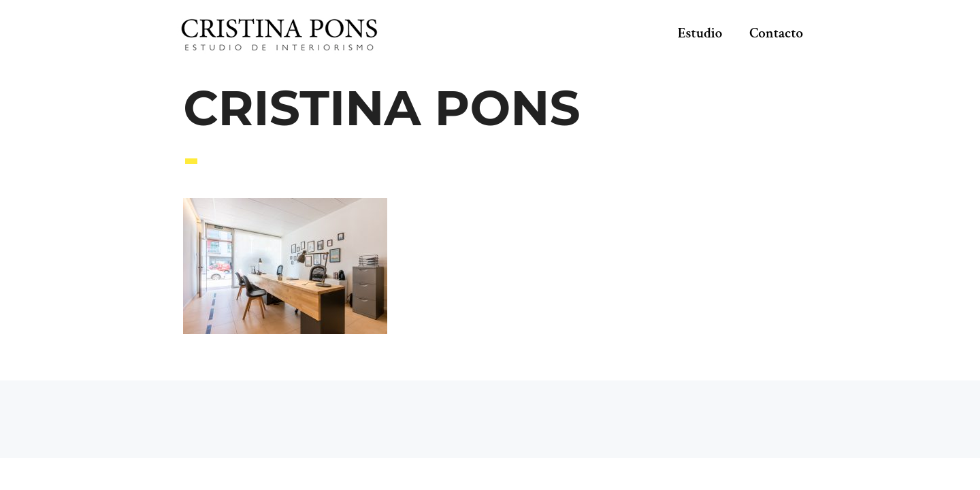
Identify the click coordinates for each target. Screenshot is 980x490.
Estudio (700, 33)
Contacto (776, 33)
